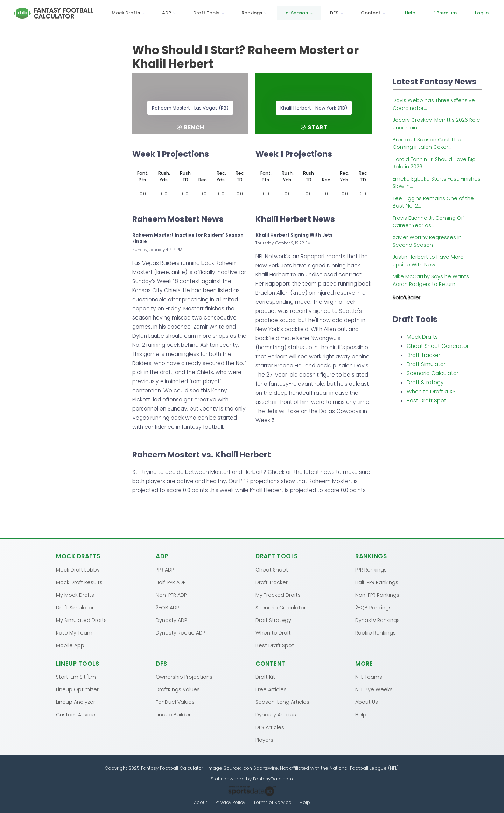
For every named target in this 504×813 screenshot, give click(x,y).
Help (410, 13)
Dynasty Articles (276, 714)
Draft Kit (265, 677)
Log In (482, 13)
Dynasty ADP (171, 620)
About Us (367, 702)
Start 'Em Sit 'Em (76, 677)
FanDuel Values (175, 702)
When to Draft (273, 632)
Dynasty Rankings (377, 620)
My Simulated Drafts (81, 620)
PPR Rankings (371, 569)
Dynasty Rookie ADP (180, 632)
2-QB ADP (167, 607)
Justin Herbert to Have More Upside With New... (428, 261)
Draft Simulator (426, 364)
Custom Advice (76, 714)
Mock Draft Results (79, 582)
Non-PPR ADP (171, 595)
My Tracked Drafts (278, 595)
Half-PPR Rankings (377, 582)
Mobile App (70, 645)
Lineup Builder (173, 714)
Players (264, 740)
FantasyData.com (273, 779)
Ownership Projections (184, 677)
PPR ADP (165, 569)
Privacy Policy (230, 802)
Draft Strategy (425, 382)
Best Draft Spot (426, 401)
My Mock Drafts (75, 595)
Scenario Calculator (433, 373)
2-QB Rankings (373, 607)
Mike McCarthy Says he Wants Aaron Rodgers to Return (431, 280)
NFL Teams (369, 677)
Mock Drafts (422, 337)
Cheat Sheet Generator (438, 346)
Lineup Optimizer (77, 689)
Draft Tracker (423, 355)
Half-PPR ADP (171, 582)
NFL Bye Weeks (374, 689)
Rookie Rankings (376, 632)
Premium (445, 13)
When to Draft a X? (431, 391)
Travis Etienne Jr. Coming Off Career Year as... (428, 222)
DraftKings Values (178, 689)
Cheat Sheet (272, 569)
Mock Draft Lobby (78, 569)
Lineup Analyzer (76, 702)
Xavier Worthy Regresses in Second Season (427, 241)
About (200, 802)
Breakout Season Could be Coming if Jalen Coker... (427, 143)
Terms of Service (273, 802)
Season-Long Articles (282, 702)
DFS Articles (270, 727)
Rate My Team (74, 632)
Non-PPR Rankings (377, 595)
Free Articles (271, 689)
